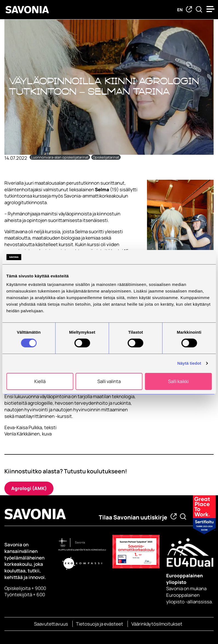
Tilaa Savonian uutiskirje (133, 517)
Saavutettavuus (51, 624)
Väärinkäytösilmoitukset (157, 624)
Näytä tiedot (189, 363)
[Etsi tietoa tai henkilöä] (199, 10)
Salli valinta (109, 381)
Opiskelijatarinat (106, 157)
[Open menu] (211, 9)
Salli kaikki (178, 381)
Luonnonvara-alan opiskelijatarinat (60, 157)
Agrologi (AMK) (29, 488)
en (180, 10)
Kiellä (40, 381)
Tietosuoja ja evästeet (100, 624)
